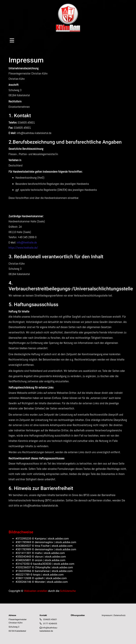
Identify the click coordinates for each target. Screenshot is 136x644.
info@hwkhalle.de (27, 242)
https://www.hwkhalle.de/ (23, 248)
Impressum (107, 615)
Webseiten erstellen (36, 591)
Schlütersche (68, 591)
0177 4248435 (50, 624)
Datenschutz (120, 615)
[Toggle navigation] (12, 40)
